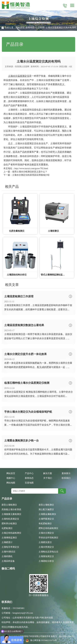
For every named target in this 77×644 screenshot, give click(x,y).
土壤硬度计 (7, 542)
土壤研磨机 (7, 556)
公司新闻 (40, 28)
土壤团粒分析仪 (46, 561)
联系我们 (66, 478)
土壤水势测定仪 (46, 547)
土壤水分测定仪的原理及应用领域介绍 (31, 175)
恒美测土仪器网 (22, 67)
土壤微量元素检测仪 (11, 514)
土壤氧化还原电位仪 (48, 552)
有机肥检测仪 (45, 524)
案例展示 (66, 473)
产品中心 (29, 473)
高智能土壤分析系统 (11, 509)
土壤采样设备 (8, 561)
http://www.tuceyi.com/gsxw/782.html (31, 168)
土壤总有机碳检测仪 (11, 533)
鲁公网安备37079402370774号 (41, 640)
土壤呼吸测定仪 (46, 519)
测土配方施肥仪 (46, 509)
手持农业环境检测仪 (48, 538)
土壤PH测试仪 (8, 552)
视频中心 (11, 478)
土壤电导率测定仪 (10, 547)
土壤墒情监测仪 (9, 538)
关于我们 (48, 478)
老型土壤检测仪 (46, 505)
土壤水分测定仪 (46, 533)
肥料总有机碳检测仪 (48, 528)
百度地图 (29, 483)
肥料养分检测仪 (9, 524)
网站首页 (20, 28)
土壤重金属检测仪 (47, 514)
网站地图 (11, 483)
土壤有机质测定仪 (10, 519)
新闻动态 (30, 28)
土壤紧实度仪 (45, 542)
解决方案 (48, 473)
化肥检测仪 (7, 528)
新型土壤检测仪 (9, 505)
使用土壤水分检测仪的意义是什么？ (30, 172)
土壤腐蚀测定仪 (46, 556)
